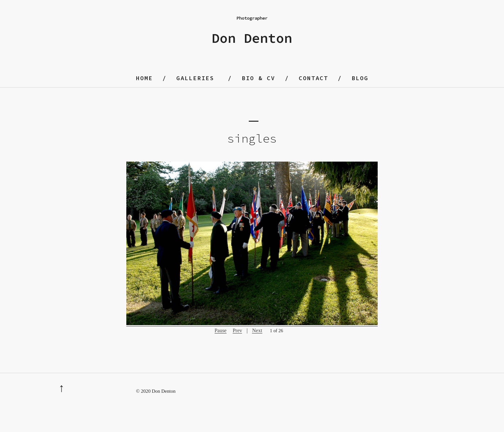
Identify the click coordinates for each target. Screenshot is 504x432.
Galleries (195, 78)
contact (313, 78)
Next (257, 330)
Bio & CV (258, 78)
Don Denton (252, 38)
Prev (237, 330)
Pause (221, 330)
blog (360, 78)
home (144, 78)
